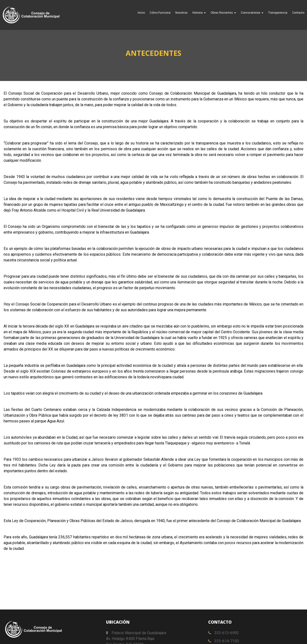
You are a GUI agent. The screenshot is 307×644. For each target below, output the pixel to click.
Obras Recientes (223, 13)
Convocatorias (252, 13)
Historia (199, 13)
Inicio (141, 13)
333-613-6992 (224, 633)
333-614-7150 (224, 641)
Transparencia (278, 13)
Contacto (298, 13)
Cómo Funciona (160, 13)
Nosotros (181, 13)
